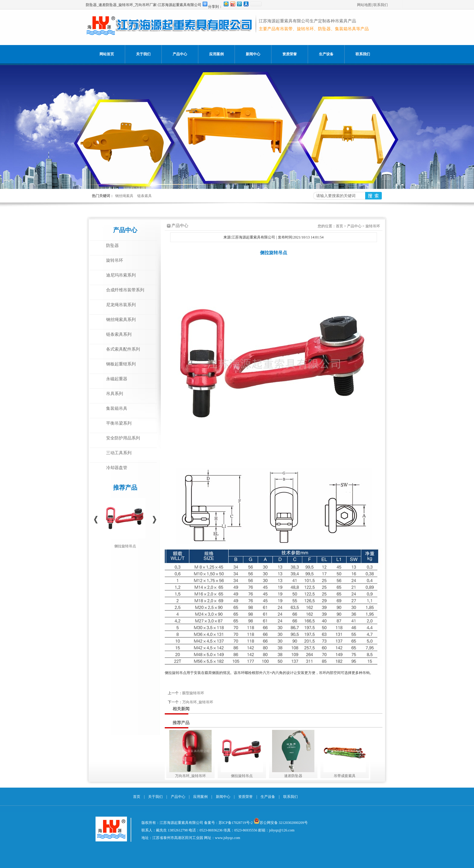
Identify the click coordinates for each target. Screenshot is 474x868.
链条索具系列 (119, 334)
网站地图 (364, 5)
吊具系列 (115, 394)
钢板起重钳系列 (121, 364)
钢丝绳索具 (124, 196)
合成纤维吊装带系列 (125, 290)
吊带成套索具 (345, 776)
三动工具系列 (119, 453)
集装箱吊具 (117, 408)
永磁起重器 (117, 379)
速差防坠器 (293, 776)
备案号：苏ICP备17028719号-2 (228, 823)
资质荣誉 (290, 54)
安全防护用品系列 (123, 438)
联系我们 (381, 5)
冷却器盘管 (117, 468)
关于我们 (143, 54)
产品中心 (180, 54)
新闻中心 (253, 54)
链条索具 (144, 196)
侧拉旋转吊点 (125, 546)
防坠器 (112, 246)
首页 (339, 226)
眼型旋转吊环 (193, 693)
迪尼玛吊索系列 (121, 275)
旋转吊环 (115, 260)
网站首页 (107, 54)
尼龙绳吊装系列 (121, 305)
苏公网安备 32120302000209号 (284, 823)
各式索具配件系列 (123, 349)
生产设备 (326, 54)
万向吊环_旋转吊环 (198, 702)
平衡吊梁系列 (119, 423)
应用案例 (216, 54)
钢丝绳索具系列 (121, 320)
